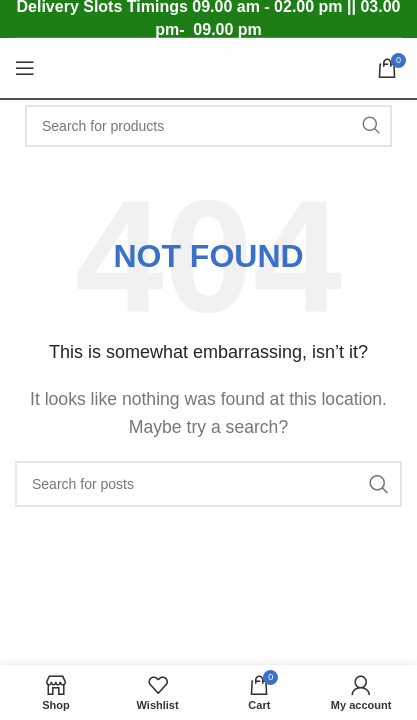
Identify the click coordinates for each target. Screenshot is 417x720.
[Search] (208, 126)
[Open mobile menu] (25, 68)
